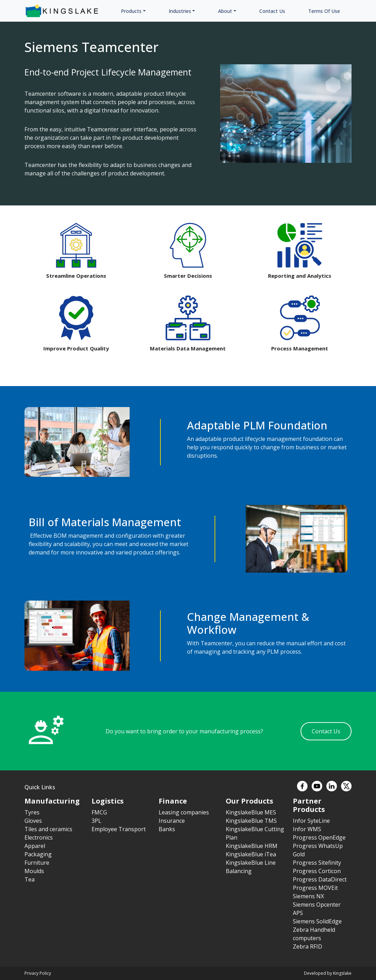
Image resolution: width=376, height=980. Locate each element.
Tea (30, 879)
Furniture (37, 863)
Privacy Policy (38, 973)
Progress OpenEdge (319, 837)
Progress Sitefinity (317, 863)
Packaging (38, 854)
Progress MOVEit (315, 888)
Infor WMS (307, 829)
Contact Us (326, 731)
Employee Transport (119, 829)
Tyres (32, 812)
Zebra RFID (308, 946)
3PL (96, 821)
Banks (167, 829)
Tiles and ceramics (48, 829)
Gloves (33, 821)
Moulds (34, 871)
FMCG (99, 812)
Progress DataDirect (320, 879)
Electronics (39, 837)
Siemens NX (308, 896)
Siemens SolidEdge (317, 921)
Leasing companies (184, 812)
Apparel (35, 846)
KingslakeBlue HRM (252, 846)
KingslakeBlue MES (251, 812)
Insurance (172, 821)
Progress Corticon (317, 871)
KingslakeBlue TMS (251, 821)
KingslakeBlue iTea (251, 854)
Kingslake (342, 973)
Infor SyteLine (311, 821)
